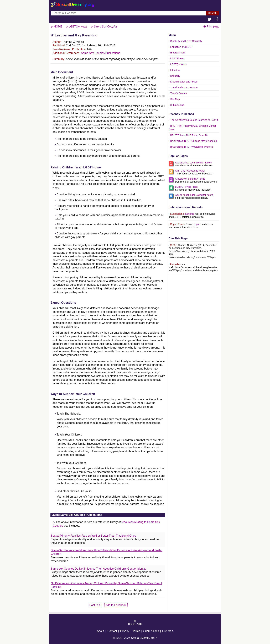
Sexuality (175, 76)
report (197, 224)
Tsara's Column (179, 93)
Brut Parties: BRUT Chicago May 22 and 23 (194, 141)
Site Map (175, 99)
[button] (210, 20)
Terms (136, 631)
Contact (112, 631)
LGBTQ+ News (178, 64)
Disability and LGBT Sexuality (186, 41)
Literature (175, 70)
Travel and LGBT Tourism (184, 87)
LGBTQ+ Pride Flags (186, 187)
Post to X (95, 605)
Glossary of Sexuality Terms (190, 179)
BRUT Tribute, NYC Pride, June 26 (189, 135)
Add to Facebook (116, 605)
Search (212, 13)
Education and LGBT (181, 47)
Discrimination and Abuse (184, 82)
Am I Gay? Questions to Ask (190, 171)
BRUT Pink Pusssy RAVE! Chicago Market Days (192, 128)
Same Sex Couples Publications (101, 53)
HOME (58, 27)
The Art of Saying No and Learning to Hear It (194, 120)
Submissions (177, 105)
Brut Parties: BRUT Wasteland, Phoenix (192, 147)
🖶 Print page (211, 27)
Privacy (125, 631)
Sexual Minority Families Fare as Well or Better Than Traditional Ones (93, 536)
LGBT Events (177, 58)
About (101, 631)
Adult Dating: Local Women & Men (194, 163)
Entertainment (178, 53)
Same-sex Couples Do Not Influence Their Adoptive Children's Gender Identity (98, 569)
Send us (189, 214)
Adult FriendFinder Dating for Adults (194, 195)
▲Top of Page (135, 622)
